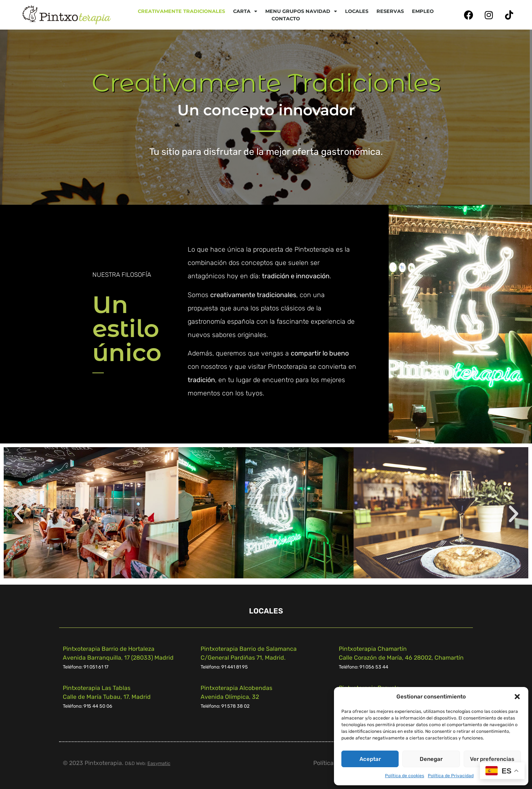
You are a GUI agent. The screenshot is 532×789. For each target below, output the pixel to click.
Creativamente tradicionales (181, 11)
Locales (357, 11)
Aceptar (370, 759)
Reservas (390, 11)
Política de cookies (405, 776)
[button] (517, 697)
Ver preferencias (492, 759)
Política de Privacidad (451, 776)
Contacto (286, 18)
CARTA (245, 11)
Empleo (423, 11)
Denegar (431, 759)
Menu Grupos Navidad (301, 11)
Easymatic (159, 763)
